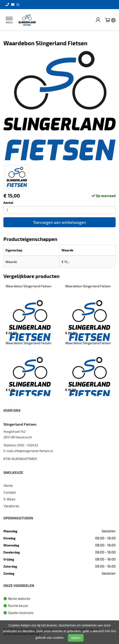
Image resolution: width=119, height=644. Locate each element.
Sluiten (76, 638)
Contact (10, 492)
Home (8, 485)
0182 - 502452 (28, 445)
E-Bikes (10, 499)
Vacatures (11, 506)
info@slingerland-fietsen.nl (33, 451)
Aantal (8, 203)
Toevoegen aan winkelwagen (59, 222)
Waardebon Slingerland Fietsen (29, 286)
